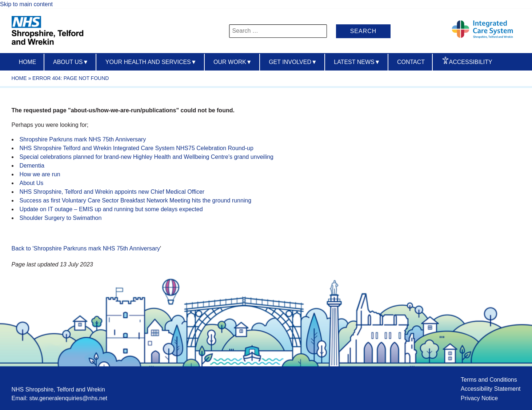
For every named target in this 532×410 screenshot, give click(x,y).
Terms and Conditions (489, 380)
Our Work (233, 62)
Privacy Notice (479, 398)
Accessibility (471, 62)
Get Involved (293, 62)
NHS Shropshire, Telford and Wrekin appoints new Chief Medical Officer (112, 192)
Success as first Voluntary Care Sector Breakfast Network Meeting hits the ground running (136, 200)
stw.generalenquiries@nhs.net (68, 398)
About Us (32, 183)
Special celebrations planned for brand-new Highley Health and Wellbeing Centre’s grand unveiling (147, 157)
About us (71, 62)
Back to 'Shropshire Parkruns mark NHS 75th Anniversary (86, 248)
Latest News (357, 62)
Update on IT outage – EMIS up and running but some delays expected (111, 209)
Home (28, 62)
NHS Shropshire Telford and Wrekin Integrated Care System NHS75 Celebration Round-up (137, 148)
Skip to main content (26, 4)
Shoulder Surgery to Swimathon (61, 218)
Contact (411, 62)
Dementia (32, 166)
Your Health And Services (151, 62)
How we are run (40, 174)
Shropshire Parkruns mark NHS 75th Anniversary (83, 139)
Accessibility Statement (491, 389)
